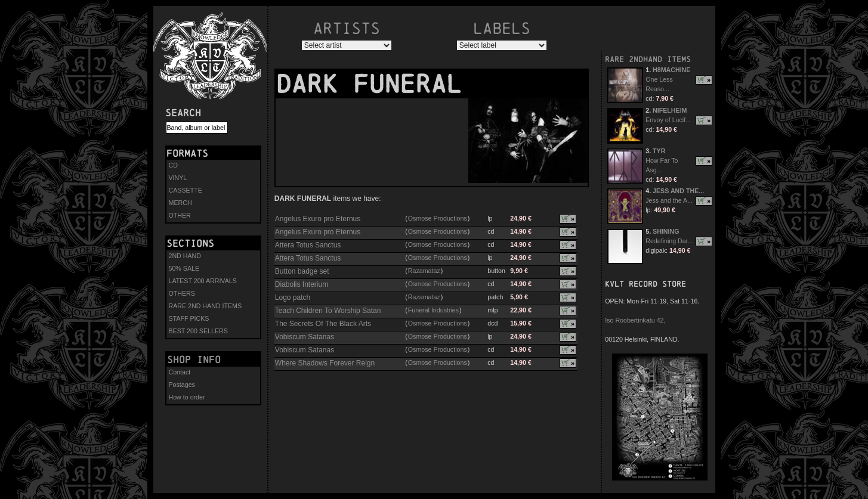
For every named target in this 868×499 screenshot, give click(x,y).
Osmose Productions (438, 218)
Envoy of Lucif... (668, 120)
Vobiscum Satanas (305, 337)
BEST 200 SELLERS (198, 331)
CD (173, 165)
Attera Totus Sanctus (308, 245)
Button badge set (302, 271)
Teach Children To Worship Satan (328, 311)
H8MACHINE (671, 70)
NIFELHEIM (670, 110)
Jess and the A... (669, 200)
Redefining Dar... (669, 241)
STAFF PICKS (189, 318)
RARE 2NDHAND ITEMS (648, 59)
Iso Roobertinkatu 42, (635, 320)
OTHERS (182, 293)
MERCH (180, 203)
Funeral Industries (433, 310)
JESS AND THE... (678, 191)
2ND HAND (185, 256)
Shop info (194, 359)
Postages (182, 385)
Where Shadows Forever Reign (325, 363)
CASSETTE (186, 190)
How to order (187, 397)
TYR (659, 151)
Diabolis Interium (302, 284)
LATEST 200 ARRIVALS (203, 281)
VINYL (178, 178)
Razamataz (424, 271)
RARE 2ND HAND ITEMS (206, 306)
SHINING (666, 231)
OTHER (180, 215)
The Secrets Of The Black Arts (323, 324)
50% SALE (184, 268)
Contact (180, 372)
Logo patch (293, 297)
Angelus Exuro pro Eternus (318, 219)
